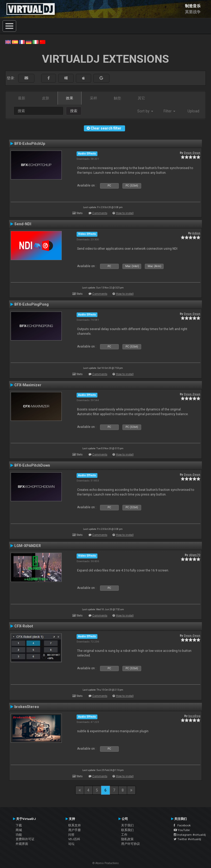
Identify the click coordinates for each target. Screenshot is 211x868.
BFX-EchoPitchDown (32, 465)
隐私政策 (127, 839)
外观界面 (22, 844)
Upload (193, 111)
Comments (100, 213)
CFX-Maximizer (28, 385)
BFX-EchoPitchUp (30, 144)
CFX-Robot (24, 626)
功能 (19, 835)
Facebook (182, 825)
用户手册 (75, 830)
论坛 (71, 844)
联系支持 (75, 825)
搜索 (74, 111)
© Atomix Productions (106, 863)
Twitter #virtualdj (187, 839)
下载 (19, 825)
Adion (196, 233)
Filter (169, 111)
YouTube (182, 830)
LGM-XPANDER (28, 546)
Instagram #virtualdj (190, 835)
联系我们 (127, 830)
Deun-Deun (192, 153)
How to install (125, 213)
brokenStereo (27, 707)
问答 (71, 835)
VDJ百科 (74, 839)
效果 (70, 98)
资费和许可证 (25, 839)
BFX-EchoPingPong (32, 304)
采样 (94, 98)
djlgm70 (195, 555)
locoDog (194, 716)
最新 (22, 98)
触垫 (117, 98)
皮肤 (46, 98)
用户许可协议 (131, 844)
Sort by (145, 111)
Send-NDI (23, 224)
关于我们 (127, 825)
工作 (124, 835)
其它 (141, 98)
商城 (19, 830)
